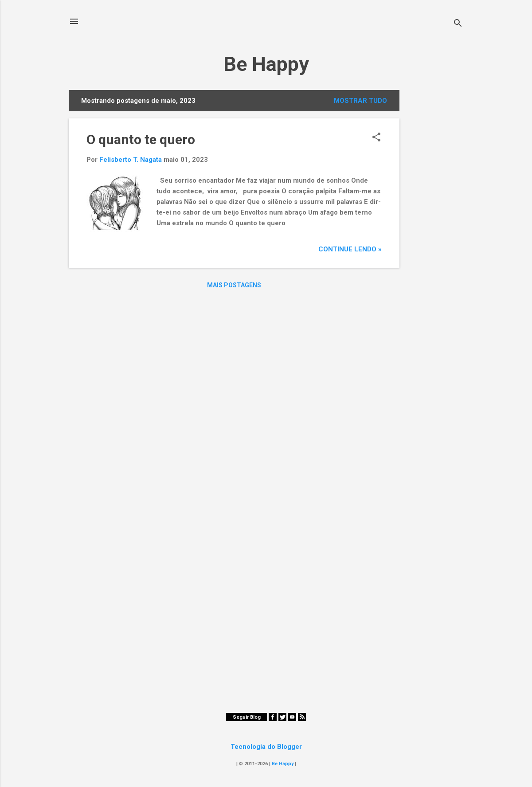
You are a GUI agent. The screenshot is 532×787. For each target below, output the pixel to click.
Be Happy (266, 64)
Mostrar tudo (360, 101)
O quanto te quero (141, 139)
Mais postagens (234, 285)
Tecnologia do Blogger (266, 747)
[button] (376, 138)
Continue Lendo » (350, 249)
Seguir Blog (247, 717)
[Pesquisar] (458, 24)
